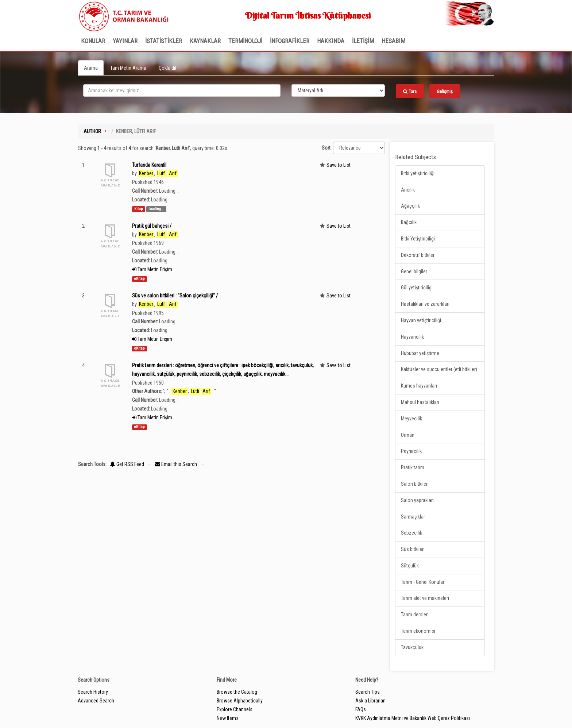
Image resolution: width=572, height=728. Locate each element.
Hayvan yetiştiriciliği (421, 320)
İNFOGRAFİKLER (290, 41)
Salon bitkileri (415, 484)
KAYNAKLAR (205, 41)
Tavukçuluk (412, 647)
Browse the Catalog (237, 692)
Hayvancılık (412, 337)
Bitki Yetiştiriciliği (418, 239)
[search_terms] (182, 90)
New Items (228, 718)
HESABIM (393, 41)
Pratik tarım (413, 467)
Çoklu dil (167, 68)
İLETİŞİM (363, 41)
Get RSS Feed (127, 464)
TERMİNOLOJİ (245, 41)
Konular (93, 41)
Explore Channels (235, 709)
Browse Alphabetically (240, 701)
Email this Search (177, 464)
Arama (91, 68)
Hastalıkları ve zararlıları (425, 304)
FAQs (361, 709)
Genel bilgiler (414, 271)
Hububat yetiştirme (420, 353)
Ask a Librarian (370, 701)
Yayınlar (125, 41)
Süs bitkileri (413, 549)
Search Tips (368, 692)
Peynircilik (411, 451)
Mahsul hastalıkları (420, 402)
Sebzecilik (411, 533)
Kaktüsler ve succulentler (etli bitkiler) (439, 369)
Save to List (339, 165)
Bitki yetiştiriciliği (418, 173)
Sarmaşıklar (413, 517)
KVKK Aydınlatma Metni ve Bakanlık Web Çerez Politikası (413, 718)
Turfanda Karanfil (149, 165)
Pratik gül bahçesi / (152, 226)
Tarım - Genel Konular (423, 582)
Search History (93, 692)
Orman (408, 435)
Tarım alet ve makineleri (425, 598)
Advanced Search (96, 701)
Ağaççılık (410, 206)
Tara (410, 91)
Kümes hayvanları (419, 386)
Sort (326, 148)
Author (92, 131)
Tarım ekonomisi (418, 631)
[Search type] (338, 90)
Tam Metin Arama (128, 68)
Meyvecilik (411, 419)
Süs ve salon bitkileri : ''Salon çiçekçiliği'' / (175, 296)
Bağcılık (409, 222)
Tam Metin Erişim (152, 269)
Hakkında (331, 41)
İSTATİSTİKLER (164, 41)
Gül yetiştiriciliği (417, 288)
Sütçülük (410, 566)
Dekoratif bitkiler (418, 255)
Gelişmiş (445, 91)
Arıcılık (408, 190)
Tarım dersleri (415, 615)
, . (158, 174)
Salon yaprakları (417, 500)
